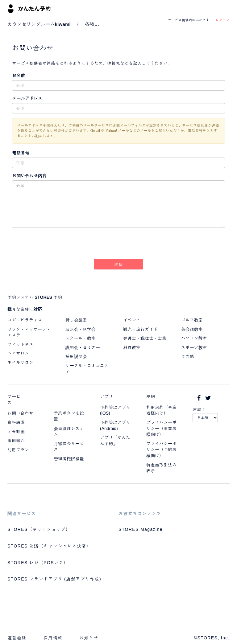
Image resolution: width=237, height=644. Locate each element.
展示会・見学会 (81, 329)
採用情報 (53, 638)
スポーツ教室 (194, 347)
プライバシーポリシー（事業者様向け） (161, 428)
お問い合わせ (20, 413)
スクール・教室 (81, 338)
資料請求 (16, 422)
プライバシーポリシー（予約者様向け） (161, 450)
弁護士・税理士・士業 (145, 338)
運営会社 (17, 638)
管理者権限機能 (69, 459)
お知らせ (89, 638)
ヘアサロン (18, 353)
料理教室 (132, 347)
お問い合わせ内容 (29, 176)
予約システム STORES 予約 (35, 297)
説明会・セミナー (83, 347)
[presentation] (118, 244)
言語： (199, 409)
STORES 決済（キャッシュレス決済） (49, 546)
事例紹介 (16, 441)
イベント (132, 320)
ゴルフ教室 (192, 320)
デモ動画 (16, 432)
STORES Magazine (141, 529)
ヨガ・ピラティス (25, 320)
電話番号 (21, 153)
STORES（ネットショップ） (39, 529)
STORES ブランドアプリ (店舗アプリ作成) (54, 579)
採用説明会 (76, 356)
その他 (188, 356)
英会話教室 (192, 329)
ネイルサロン (20, 363)
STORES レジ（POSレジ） (38, 563)
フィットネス (20, 344)
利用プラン (18, 450)
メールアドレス (27, 98)
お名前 (19, 76)
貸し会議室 (76, 320)
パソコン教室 (194, 338)
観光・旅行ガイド (140, 329)
